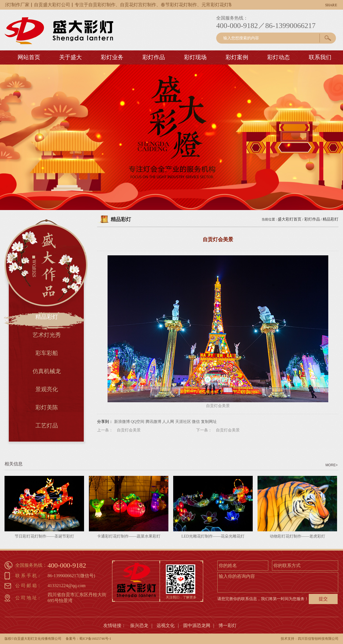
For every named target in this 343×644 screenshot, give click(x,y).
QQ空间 (138, 422)
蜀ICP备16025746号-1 (95, 639)
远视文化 (166, 625)
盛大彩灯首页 (290, 219)
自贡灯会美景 (129, 430)
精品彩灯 (331, 219)
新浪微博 (122, 422)
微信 (196, 422)
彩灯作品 (312, 219)
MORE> (332, 465)
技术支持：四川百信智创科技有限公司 (310, 639)
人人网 (168, 422)
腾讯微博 (153, 422)
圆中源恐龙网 (197, 625)
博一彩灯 (228, 625)
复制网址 (209, 422)
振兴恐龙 (139, 625)
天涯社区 (183, 422)
